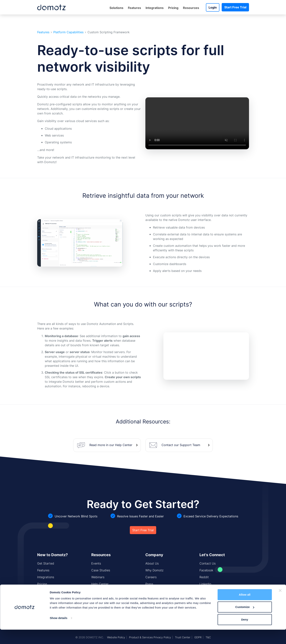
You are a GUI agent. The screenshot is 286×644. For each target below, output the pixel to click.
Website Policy (116, 637)
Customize (245, 455)
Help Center (100, 584)
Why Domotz (154, 570)
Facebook (206, 570)
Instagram (207, 598)
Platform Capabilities (68, 32)
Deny (245, 468)
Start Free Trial (235, 7)
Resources (191, 8)
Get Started (46, 563)
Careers (151, 577)
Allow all (245, 443)
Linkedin (205, 584)
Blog (149, 591)
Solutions (116, 8)
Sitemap (97, 604)
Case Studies (101, 570)
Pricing (173, 8)
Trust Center (183, 637)
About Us (152, 563)
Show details (59, 466)
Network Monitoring (51, 598)
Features (134, 8)
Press (149, 584)
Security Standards (159, 598)
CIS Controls (100, 598)
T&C (208, 637)
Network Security (50, 604)
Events (96, 563)
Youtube (205, 591)
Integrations (155, 8)
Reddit (204, 577)
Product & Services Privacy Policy (150, 637)
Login (213, 7)
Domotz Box (46, 591)
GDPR (198, 637)
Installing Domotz (104, 591)
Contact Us (208, 563)
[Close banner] (280, 439)
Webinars (98, 577)
